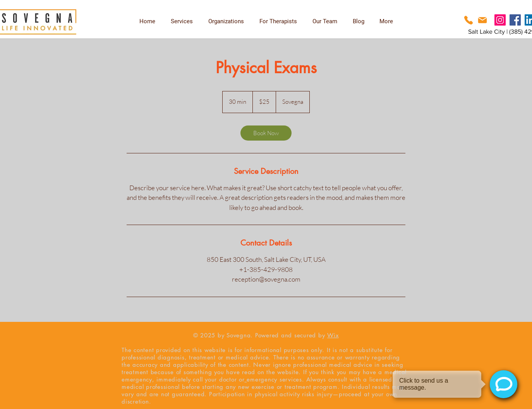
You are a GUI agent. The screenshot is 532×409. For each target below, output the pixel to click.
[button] (278, 21)
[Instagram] (500, 20)
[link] (266, 133)
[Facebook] (515, 20)
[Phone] (468, 20)
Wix (333, 335)
